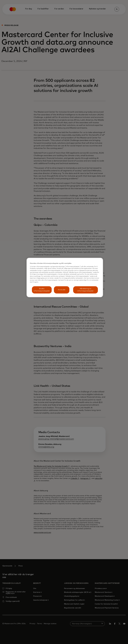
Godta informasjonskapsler (42, 290)
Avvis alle (62, 290)
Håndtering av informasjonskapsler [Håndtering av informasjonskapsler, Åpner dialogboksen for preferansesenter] (86, 290)
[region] (65, 278)
